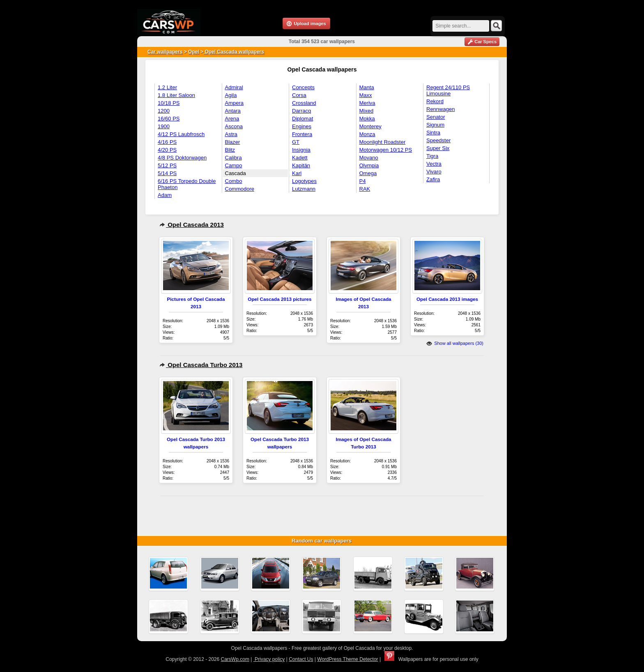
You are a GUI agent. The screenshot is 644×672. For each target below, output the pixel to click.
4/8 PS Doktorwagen (182, 158)
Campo (234, 165)
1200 (164, 111)
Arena (232, 119)
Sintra (433, 133)
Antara (233, 111)
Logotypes (304, 181)
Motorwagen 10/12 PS (386, 150)
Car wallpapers (165, 52)
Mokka (367, 119)
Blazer (233, 142)
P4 (363, 181)
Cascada (236, 173)
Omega (368, 173)
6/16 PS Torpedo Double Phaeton (187, 184)
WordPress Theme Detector (347, 659)
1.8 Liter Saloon (176, 95)
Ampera (235, 103)
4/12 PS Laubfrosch (181, 134)
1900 (164, 126)
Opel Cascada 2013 (192, 225)
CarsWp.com (235, 659)
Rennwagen (440, 109)
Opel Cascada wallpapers (234, 52)
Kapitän (301, 165)
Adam (165, 195)
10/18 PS (169, 103)
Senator (436, 117)
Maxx (366, 95)
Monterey (370, 126)
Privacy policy (269, 659)
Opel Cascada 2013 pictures (279, 299)
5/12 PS (167, 165)
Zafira (433, 179)
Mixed (367, 111)
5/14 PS (167, 173)
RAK (365, 189)
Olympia (369, 165)
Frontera (302, 134)
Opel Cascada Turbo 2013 (201, 365)
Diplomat (302, 119)
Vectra (434, 164)
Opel (194, 52)
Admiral (234, 87)
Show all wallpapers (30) (455, 343)
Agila (231, 95)
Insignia (301, 150)
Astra (231, 134)
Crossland (304, 103)
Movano (369, 158)
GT (296, 142)
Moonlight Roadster (383, 142)
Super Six (438, 148)
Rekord (435, 101)
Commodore (240, 189)
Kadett (300, 158)
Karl (297, 173)
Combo (234, 181)
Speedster (438, 140)
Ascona (234, 126)
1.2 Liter (167, 87)
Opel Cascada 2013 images (447, 299)
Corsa (299, 95)
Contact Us (301, 659)
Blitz (230, 150)
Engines (302, 126)
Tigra (432, 156)
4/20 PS (167, 150)
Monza (367, 134)
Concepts (303, 87)
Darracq (301, 111)
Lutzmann (304, 189)
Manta (367, 87)
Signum (435, 125)
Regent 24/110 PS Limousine (448, 90)
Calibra (233, 158)
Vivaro (434, 172)
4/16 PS (167, 142)
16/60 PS (169, 119)
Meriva (367, 103)
